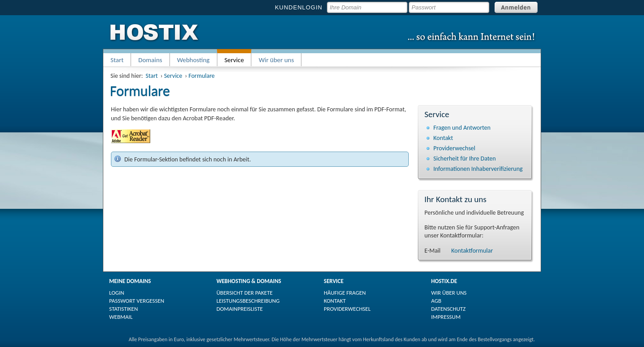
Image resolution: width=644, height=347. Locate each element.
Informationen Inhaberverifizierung (478, 169)
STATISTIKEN (123, 309)
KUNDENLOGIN (299, 7)
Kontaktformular (472, 251)
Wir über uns (276, 60)
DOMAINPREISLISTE (240, 309)
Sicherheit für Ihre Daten (465, 159)
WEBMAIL (121, 317)
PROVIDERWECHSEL (347, 309)
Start (117, 60)
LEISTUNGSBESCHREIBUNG (248, 301)
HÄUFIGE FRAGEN (345, 293)
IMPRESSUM (446, 317)
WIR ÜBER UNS (449, 293)
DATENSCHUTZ (448, 309)
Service (173, 76)
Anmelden (516, 7)
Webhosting (193, 60)
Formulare (201, 76)
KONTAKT (335, 301)
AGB (436, 301)
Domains (150, 60)
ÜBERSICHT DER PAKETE (245, 293)
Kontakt (443, 138)
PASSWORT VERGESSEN (137, 301)
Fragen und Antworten (462, 128)
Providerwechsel (454, 148)
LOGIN (117, 293)
